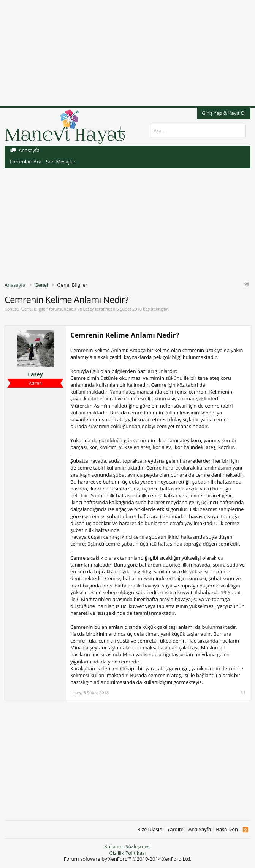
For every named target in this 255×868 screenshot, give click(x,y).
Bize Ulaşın (150, 829)
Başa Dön (227, 829)
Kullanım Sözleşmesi (127, 846)
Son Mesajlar (61, 162)
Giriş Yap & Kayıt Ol (224, 113)
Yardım (175, 829)
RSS (245, 830)
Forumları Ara (26, 162)
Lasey (88, 309)
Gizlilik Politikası (128, 853)
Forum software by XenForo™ (128, 859)
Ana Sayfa (200, 829)
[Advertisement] (127, 53)
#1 (243, 693)
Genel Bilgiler (34, 309)
